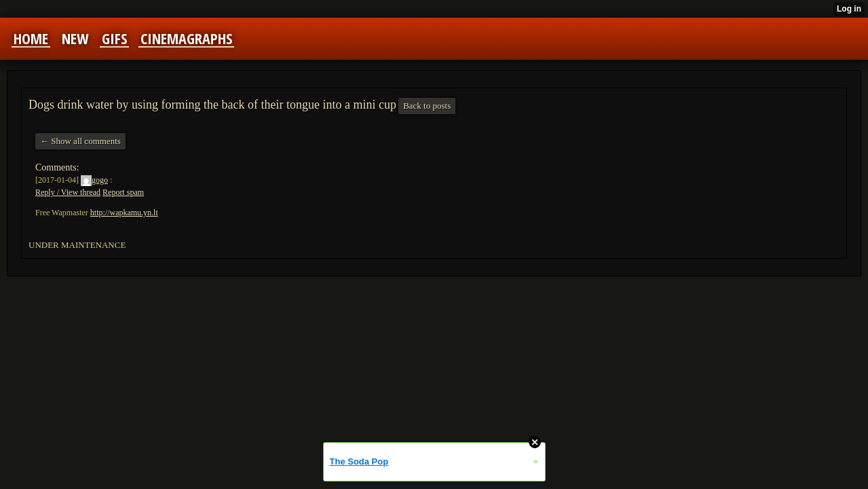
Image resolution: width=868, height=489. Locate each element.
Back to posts (427, 106)
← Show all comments (80, 141)
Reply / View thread (68, 192)
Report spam (123, 192)
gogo (94, 180)
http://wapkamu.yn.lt (124, 213)
